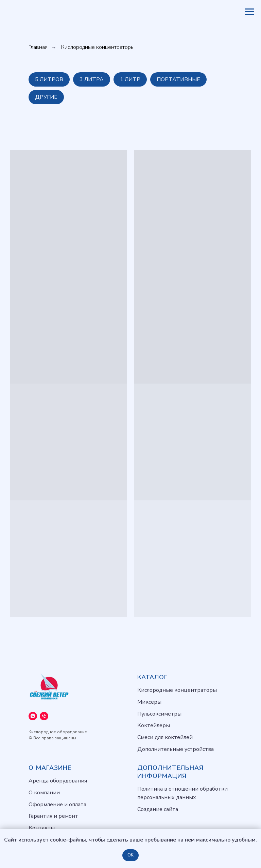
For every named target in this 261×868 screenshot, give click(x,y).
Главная (38, 47)
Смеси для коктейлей (165, 737)
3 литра (92, 79)
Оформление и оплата (57, 805)
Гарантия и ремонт (53, 816)
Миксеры (149, 702)
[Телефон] (44, 716)
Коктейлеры (154, 725)
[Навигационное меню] (249, 12)
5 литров (49, 79)
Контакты (42, 828)
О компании (44, 793)
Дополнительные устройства (176, 749)
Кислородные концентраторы (177, 690)
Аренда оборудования (58, 781)
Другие (46, 97)
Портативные (178, 79)
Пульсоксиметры (159, 714)
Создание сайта (158, 809)
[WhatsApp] (33, 716)
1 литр (130, 79)
